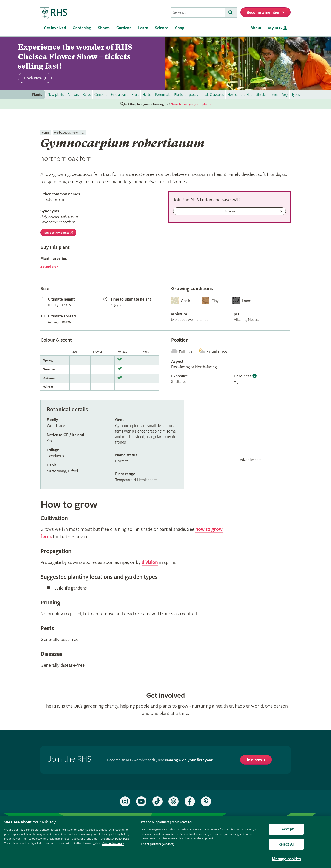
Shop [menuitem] (180, 28)
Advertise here (251, 460)
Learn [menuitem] (143, 28)
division (150, 562)
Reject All (287, 844)
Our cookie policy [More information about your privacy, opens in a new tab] (113, 843)
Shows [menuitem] (104, 28)
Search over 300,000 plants (191, 104)
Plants (37, 95)
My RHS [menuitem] (275, 28)
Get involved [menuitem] (55, 28)
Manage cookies (286, 859)
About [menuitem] (256, 28)
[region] (165, 842)
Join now (254, 760)
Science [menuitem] (162, 28)
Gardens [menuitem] (124, 28)
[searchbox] (198, 13)
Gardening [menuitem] (82, 28)
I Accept (286, 829)
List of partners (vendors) (158, 844)
